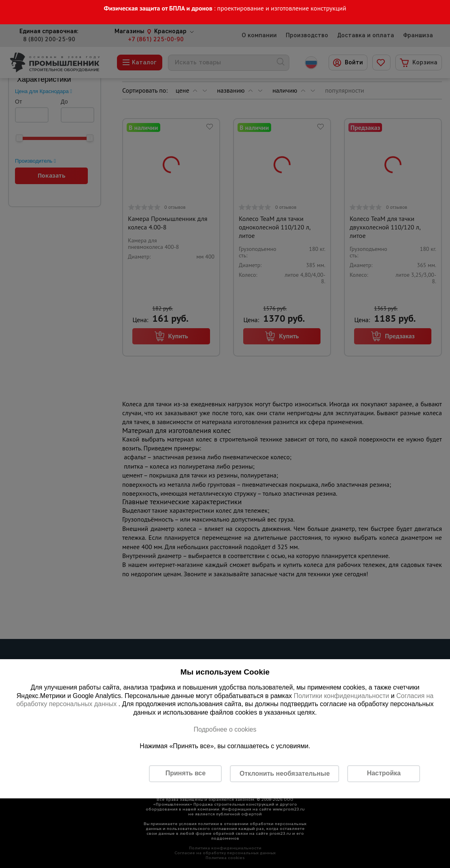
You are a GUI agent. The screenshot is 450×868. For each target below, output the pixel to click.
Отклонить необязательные (285, 774)
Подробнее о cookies (225, 729)
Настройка (384, 773)
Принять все (186, 773)
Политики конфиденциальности (342, 696)
